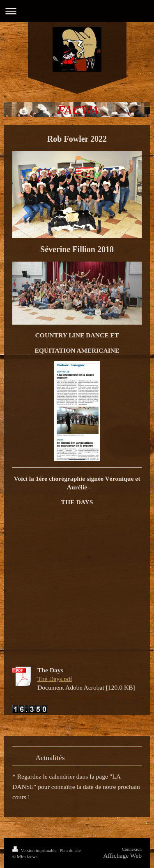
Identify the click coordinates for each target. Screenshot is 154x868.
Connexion (132, 849)
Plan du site (70, 850)
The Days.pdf (55, 679)
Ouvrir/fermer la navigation (77, 11)
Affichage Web (122, 855)
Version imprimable (35, 850)
